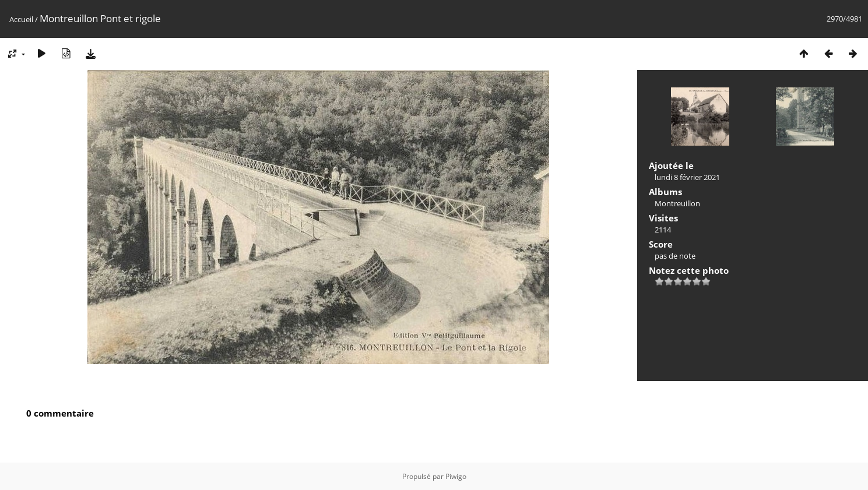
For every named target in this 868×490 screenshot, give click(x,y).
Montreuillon (677, 203)
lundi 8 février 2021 (687, 177)
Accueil (21, 19)
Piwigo (456, 476)
